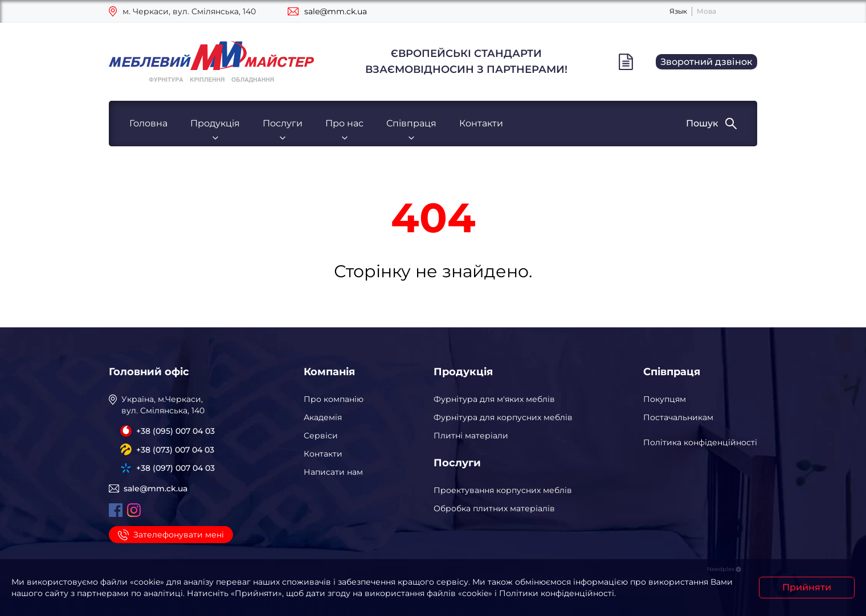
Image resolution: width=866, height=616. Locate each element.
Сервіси (321, 436)
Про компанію (334, 399)
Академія (323, 417)
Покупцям (665, 399)
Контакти (481, 123)
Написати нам (333, 472)
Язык (678, 11)
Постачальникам (678, 417)
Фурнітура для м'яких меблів (494, 399)
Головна (148, 123)
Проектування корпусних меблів (503, 490)
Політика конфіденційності (700, 442)
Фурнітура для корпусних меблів (503, 417)
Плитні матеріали (471, 436)
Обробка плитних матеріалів (494, 508)
